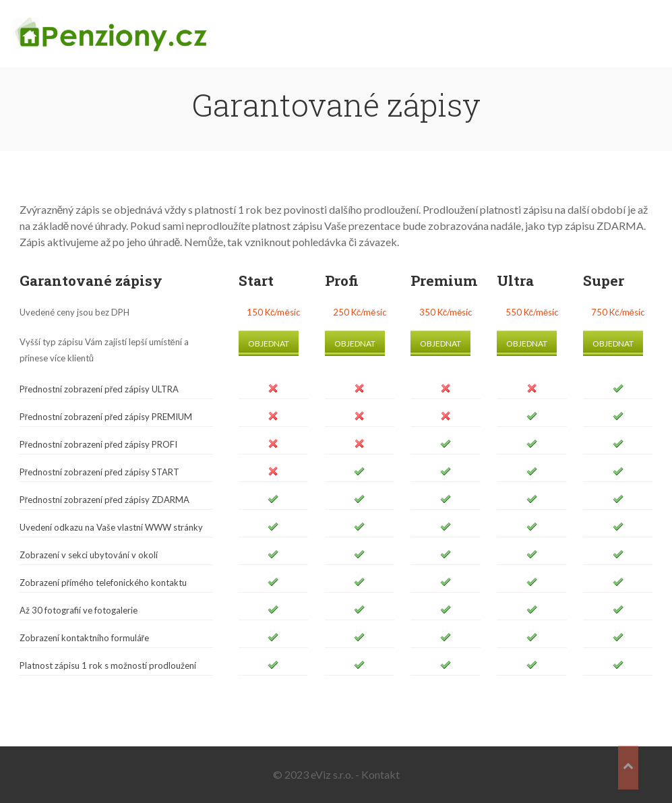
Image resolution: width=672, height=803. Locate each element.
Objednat (269, 344)
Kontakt (380, 774)
